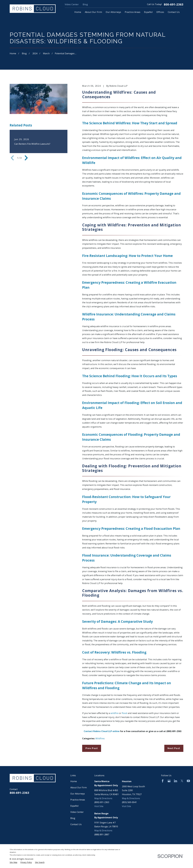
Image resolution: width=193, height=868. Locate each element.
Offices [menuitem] (160, 12)
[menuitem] (13, 862)
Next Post (174, 748)
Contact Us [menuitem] (174, 12)
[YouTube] (188, 781)
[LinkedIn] (176, 781)
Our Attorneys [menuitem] (113, 12)
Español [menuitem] (148, 12)
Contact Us (76, 824)
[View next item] (26, 158)
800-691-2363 (174, 4)
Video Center (72, 4)
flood (125, 713)
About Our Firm (79, 787)
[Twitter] (182, 781)
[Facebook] (163, 781)
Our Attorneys (78, 794)
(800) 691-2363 (174, 731)
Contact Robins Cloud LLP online (102, 731)
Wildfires (100, 738)
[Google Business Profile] (169, 781)
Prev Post (92, 748)
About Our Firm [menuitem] (93, 12)
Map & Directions (103, 798)
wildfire (115, 713)
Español (74, 806)
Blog (85, 4)
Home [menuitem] (78, 12)
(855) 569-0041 (129, 802)
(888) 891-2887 (102, 834)
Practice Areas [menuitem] (133, 12)
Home (74, 781)
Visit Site (99, 806)
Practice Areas (78, 800)
